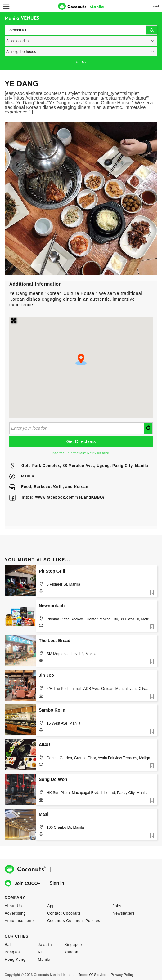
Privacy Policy (122, 975)
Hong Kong (15, 960)
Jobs (117, 906)
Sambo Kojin (52, 710)
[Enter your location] (77, 428)
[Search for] (81, 30)
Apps (52, 906)
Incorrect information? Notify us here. (81, 453)
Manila (28, 476)
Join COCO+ (22, 883)
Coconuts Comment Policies (74, 921)
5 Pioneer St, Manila (63, 584)
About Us (13, 906)
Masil (44, 814)
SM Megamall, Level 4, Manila (72, 654)
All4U (44, 745)
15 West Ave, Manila (63, 723)
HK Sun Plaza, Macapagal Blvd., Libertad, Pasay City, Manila (97, 793)
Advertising (15, 913)
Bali (8, 945)
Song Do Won (53, 779)
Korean (81, 487)
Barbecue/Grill (48, 487)
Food (26, 487)
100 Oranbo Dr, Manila (65, 827)
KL (40, 952)
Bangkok (13, 952)
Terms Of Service (92, 975)
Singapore (74, 945)
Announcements (20, 921)
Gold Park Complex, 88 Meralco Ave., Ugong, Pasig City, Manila (85, 466)
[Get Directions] (81, 441)
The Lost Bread (55, 641)
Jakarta (45, 945)
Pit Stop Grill (52, 571)
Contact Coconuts (64, 913)
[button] (81, 360)
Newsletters (124, 913)
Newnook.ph (52, 606)
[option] (81, 198)
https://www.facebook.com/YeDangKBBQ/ (63, 497)
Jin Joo (46, 675)
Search (152, 30)
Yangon (71, 952)
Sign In (57, 883)
